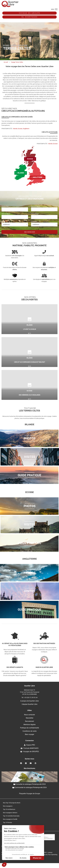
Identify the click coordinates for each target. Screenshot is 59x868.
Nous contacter (29, 715)
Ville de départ (15, 216)
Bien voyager (29, 734)
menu (53, 9)
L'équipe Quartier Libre (29, 704)
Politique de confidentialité (29, 728)
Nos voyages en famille (10, 819)
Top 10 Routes (7, 822)
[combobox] (15, 209)
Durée (15, 224)
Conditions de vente (29, 731)
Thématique (44, 216)
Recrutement (29, 721)
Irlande (21, 173)
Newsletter (30, 718)
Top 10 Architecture (9, 809)
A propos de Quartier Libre (29, 701)
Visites (30, 457)
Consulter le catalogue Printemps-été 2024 (29, 784)
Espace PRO (29, 745)
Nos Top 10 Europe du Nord (12, 803)
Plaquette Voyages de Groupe (30, 794)
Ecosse (20, 129)
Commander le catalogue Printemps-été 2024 (29, 787)
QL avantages (29, 17)
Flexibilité (44, 224)
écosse (30, 159)
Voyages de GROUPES (30, 752)
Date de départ (44, 208)
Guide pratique (29, 475)
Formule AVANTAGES (29, 748)
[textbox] (11, 209)
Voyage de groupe (30, 13)
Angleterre (38, 177)
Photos (30, 438)
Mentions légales (30, 725)
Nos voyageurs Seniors (10, 813)
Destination (15, 208)
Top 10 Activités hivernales (11, 816)
